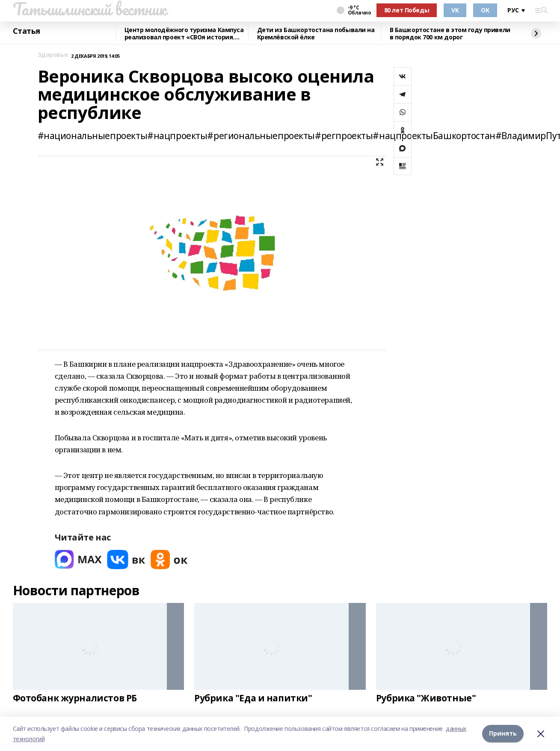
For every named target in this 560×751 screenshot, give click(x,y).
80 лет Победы (407, 10)
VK (455, 10)
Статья (27, 31)
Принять (503, 734)
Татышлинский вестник (90, 9)
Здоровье (53, 55)
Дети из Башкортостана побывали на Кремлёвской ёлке (316, 34)
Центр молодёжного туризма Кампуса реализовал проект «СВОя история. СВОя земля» (184, 34)
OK (485, 10)
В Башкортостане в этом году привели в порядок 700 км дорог (450, 34)
